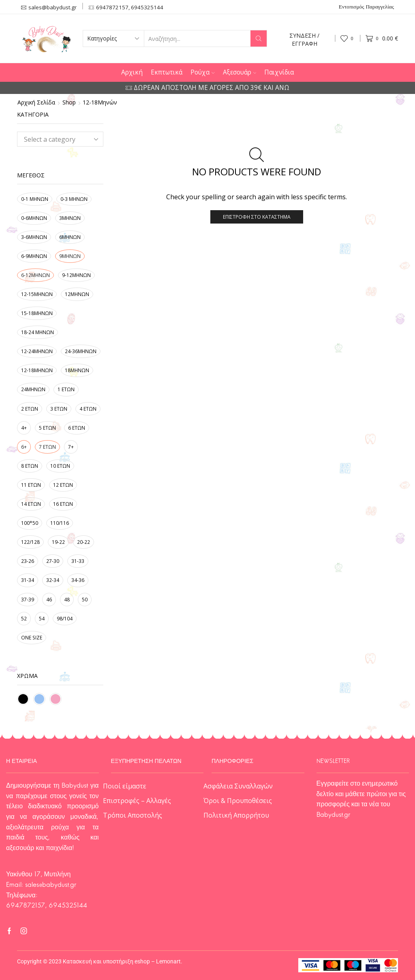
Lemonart (168, 961)
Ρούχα (203, 72)
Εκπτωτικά (167, 72)
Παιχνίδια (279, 72)
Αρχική (132, 72)
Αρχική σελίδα (36, 102)
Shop (69, 102)
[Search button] (259, 38)
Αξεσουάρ (240, 72)
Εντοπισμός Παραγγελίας (366, 7)
